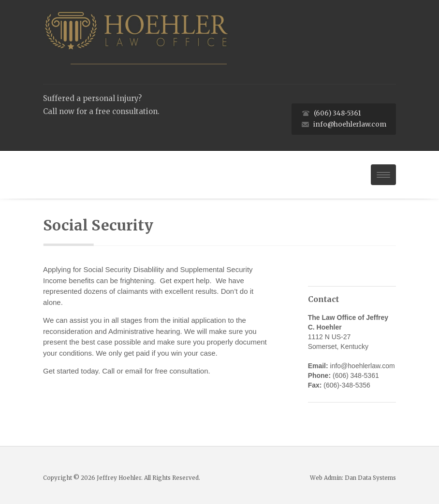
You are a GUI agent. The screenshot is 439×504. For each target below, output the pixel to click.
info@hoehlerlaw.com (350, 124)
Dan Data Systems (370, 478)
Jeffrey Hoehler (119, 478)
